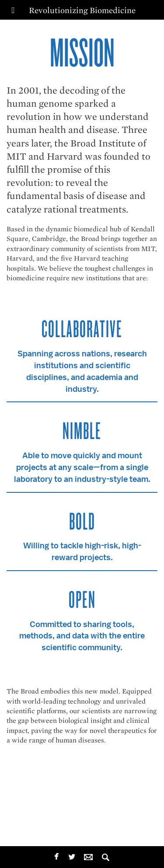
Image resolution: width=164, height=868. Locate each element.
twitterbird (72, 856)
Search (106, 855)
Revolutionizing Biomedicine (82, 10)
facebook (57, 856)
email (90, 855)
